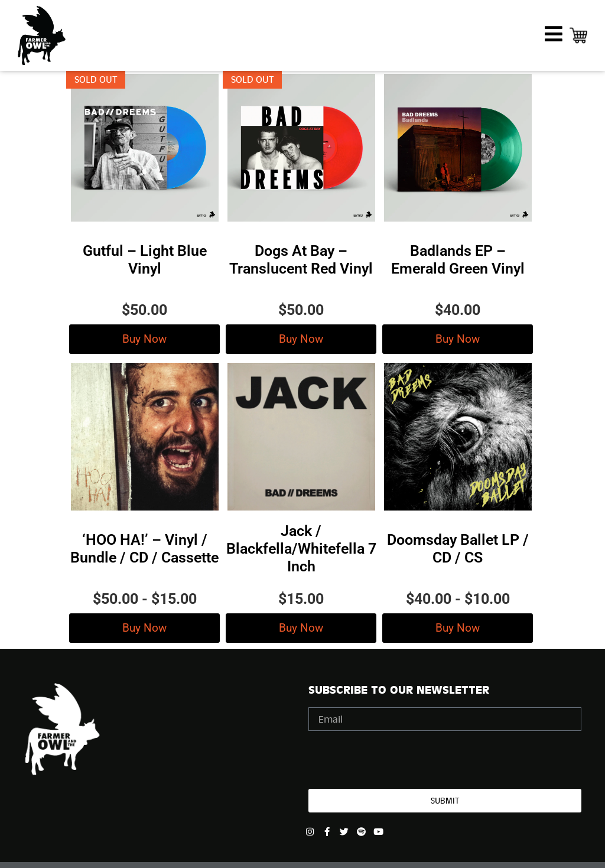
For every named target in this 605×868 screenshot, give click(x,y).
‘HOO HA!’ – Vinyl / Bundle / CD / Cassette (144, 549)
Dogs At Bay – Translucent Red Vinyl (301, 260)
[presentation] (398, 760)
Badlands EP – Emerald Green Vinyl (458, 260)
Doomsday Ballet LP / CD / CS (458, 549)
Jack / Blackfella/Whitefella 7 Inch (301, 549)
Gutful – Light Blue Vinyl (145, 260)
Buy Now (144, 339)
